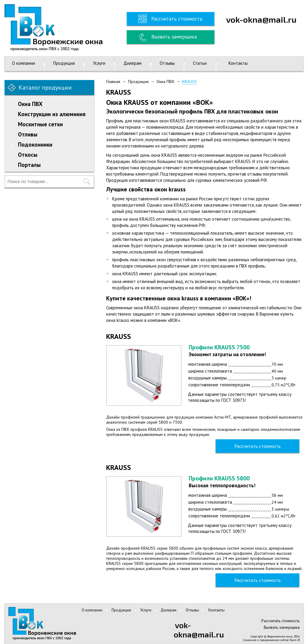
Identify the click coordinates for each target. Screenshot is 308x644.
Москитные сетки (40, 124)
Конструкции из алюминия (52, 114)
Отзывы (167, 63)
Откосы (28, 155)
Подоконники (35, 145)
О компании (23, 63)
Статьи (200, 63)
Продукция (64, 63)
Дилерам (132, 63)
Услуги (99, 63)
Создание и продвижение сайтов (266, 640)
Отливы (28, 134)
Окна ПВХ (30, 104)
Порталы (29, 165)
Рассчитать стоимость (177, 19)
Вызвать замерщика (174, 37)
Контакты (238, 63)
